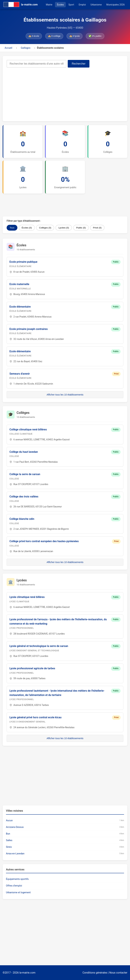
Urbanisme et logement (18, 893)
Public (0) (81, 228)
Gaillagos (26, 48)
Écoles (60, 5)
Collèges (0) (45, 228)
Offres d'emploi (14, 886)
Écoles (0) (27, 228)
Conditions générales (95, 973)
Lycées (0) (64, 228)
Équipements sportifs (17, 879)
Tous (12, 228)
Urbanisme (96, 5)
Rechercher (79, 64)
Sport (71, 5)
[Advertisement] (65, 92)
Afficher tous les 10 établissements (65, 395)
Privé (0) (97, 228)
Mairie (49, 5)
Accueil (8, 48)
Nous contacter (118, 973)
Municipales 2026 (116, 5)
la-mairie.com (27, 973)
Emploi (82, 5)
